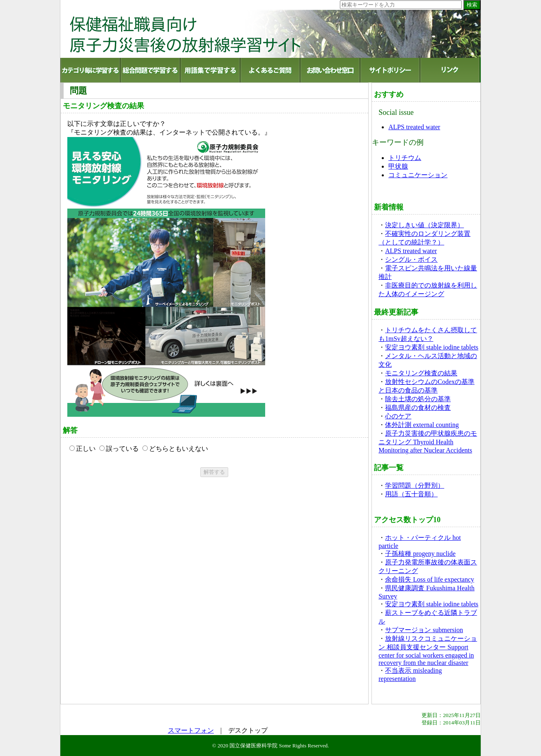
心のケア (398, 416)
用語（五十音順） (411, 494)
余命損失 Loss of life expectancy (430, 579)
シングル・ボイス (411, 259)
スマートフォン (191, 730)
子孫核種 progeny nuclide (420, 554)
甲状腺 (398, 166)
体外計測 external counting (422, 425)
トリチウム (405, 158)
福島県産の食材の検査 (418, 408)
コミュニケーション (418, 175)
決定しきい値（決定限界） (424, 225)
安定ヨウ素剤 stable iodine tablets (432, 347)
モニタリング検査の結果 (421, 373)
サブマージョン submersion (424, 630)
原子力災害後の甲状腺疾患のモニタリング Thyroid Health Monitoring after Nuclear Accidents (428, 442)
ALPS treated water (414, 127)
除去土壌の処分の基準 (418, 399)
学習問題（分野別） (415, 485)
